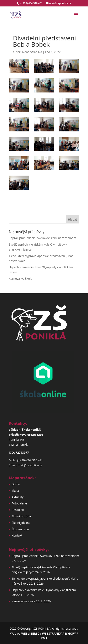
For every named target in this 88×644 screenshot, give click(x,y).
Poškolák (18, 510)
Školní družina (21, 516)
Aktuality (18, 497)
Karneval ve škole (20, 279)
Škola (15, 491)
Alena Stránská (32, 52)
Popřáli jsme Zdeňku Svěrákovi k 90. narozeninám (42, 238)
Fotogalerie (19, 503)
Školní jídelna (21, 523)
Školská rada (20, 529)
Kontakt (17, 535)
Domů (16, 484)
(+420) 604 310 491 (32, 3)
